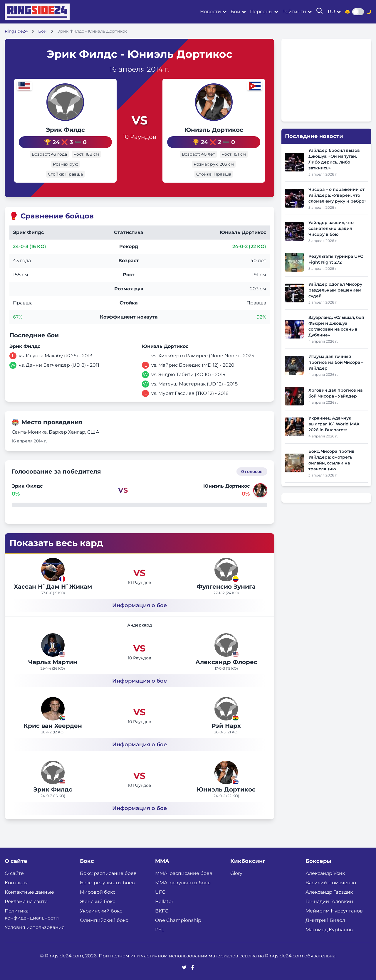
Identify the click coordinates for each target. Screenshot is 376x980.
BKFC (162, 910)
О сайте (14, 873)
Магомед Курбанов (329, 929)
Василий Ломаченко (331, 882)
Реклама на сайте (26, 901)
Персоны (261, 12)
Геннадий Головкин (329, 901)
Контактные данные (29, 891)
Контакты (16, 882)
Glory (236, 873)
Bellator (164, 901)
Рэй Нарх (226, 725)
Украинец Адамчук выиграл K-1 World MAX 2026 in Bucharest (334, 424)
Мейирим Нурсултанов (334, 910)
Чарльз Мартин (53, 661)
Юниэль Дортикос (223, 130)
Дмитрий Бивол (325, 920)
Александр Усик (325, 873)
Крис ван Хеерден (53, 725)
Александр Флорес (226, 661)
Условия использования (35, 927)
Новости (210, 12)
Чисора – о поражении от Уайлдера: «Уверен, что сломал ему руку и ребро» (337, 195)
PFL (160, 929)
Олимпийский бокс (104, 920)
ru (331, 12)
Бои (235, 12)
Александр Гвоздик (329, 891)
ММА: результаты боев (183, 882)
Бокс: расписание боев (108, 873)
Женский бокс (98, 901)
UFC (160, 891)
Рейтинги (294, 12)
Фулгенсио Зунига (226, 586)
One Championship (178, 920)
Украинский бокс (101, 910)
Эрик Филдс (56, 130)
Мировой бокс (98, 891)
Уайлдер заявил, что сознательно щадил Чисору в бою (331, 228)
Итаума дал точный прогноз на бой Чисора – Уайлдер (336, 362)
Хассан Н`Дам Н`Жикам (53, 586)
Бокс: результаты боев (107, 882)
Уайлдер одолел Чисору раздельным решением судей (335, 290)
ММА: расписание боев (184, 873)
